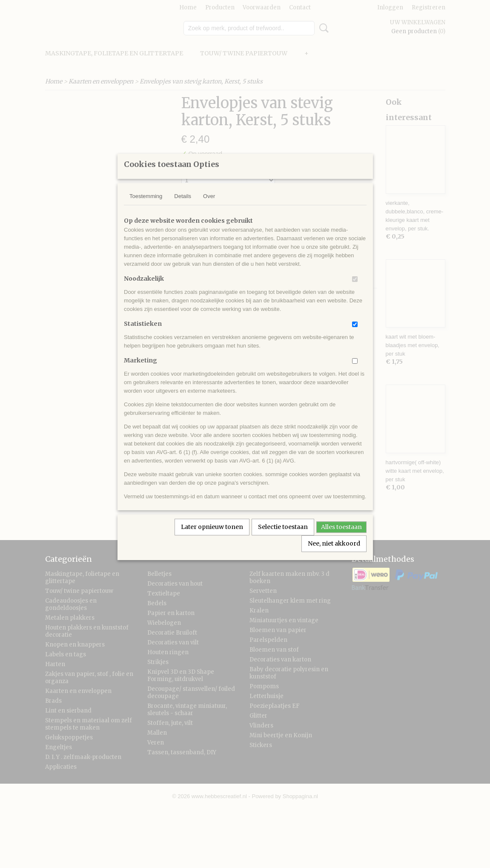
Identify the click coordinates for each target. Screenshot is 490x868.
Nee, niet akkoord (334, 555)
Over (209, 207)
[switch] (355, 290)
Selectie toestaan (283, 538)
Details (183, 207)
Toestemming (146, 207)
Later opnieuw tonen (212, 538)
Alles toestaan (341, 538)
